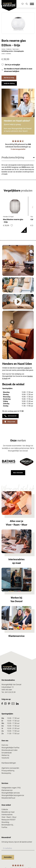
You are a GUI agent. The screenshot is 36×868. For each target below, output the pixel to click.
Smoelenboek (7, 753)
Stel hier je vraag (9, 78)
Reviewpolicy (6, 773)
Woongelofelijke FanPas (10, 748)
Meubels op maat (8, 812)
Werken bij (5, 755)
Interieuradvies (7, 815)
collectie (27, 368)
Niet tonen (16, 49)
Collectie (9, 49)
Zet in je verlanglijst (11, 65)
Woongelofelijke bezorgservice (13, 795)
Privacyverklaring (8, 771)
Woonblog (5, 822)
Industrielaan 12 (8, 687)
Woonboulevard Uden (10, 750)
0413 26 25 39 (10, 416)
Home (3, 49)
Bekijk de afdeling (9, 83)
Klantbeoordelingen (9, 763)
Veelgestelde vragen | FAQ (11, 788)
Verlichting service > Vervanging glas (13, 51)
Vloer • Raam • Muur (9, 817)
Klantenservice (7, 790)
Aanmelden (8, 857)
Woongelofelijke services (11, 793)
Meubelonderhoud (8, 798)
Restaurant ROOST (9, 820)
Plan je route (10, 422)
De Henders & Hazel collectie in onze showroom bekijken (17, 70)
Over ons (5, 745)
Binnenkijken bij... (8, 825)
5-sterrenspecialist (18, 149)
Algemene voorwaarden (10, 768)
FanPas (4, 827)
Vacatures (5, 758)
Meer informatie (18, 473)
